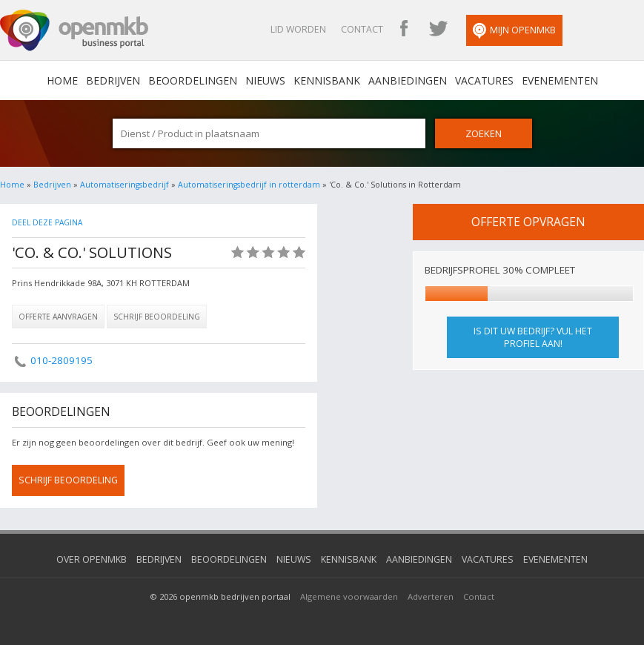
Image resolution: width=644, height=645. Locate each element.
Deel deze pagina (47, 222)
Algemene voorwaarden (349, 596)
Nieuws (265, 80)
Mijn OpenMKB (514, 31)
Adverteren (431, 596)
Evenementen (560, 80)
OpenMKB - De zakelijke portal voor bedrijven (74, 30)
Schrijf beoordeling (157, 317)
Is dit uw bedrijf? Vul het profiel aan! (533, 337)
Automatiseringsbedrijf (125, 185)
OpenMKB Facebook (404, 30)
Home (12, 185)
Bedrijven (113, 80)
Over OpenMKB (92, 559)
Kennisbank (327, 80)
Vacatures (484, 80)
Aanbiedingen (408, 80)
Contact (362, 29)
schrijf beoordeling (68, 480)
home (62, 80)
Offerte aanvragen (58, 317)
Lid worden (298, 29)
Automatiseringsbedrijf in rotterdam (249, 185)
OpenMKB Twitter (438, 30)
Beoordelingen (193, 80)
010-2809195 (62, 360)
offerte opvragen (528, 222)
